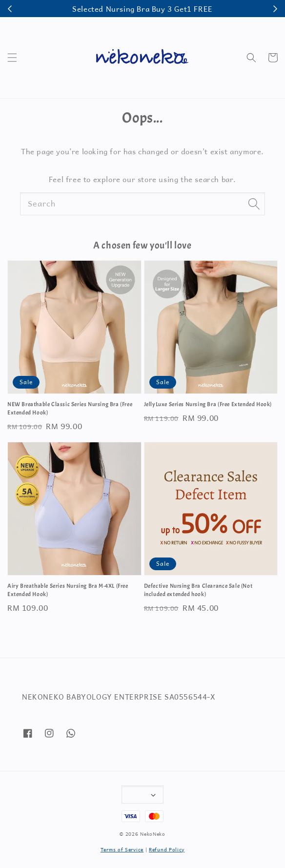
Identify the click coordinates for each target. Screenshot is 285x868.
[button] (12, 58)
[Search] (254, 204)
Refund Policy (167, 849)
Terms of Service (122, 849)
